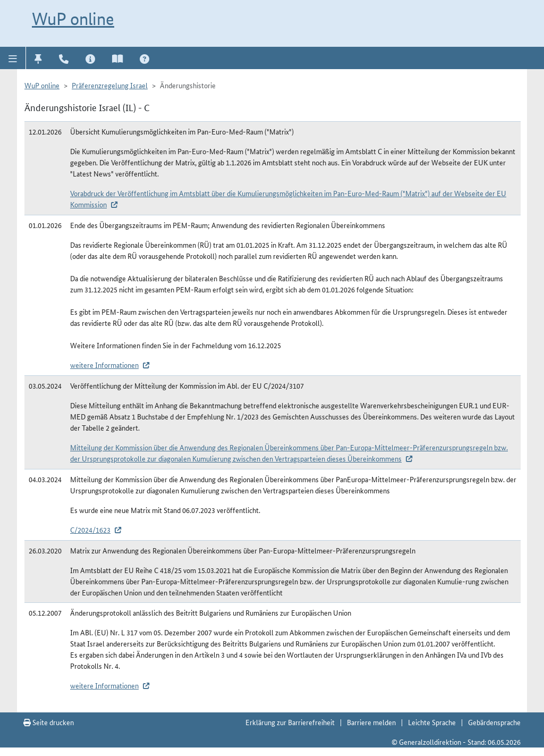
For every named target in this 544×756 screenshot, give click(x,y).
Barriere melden (371, 722)
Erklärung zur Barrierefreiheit (290, 722)
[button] (13, 58)
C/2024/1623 (90, 530)
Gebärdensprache (494, 722)
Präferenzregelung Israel (110, 85)
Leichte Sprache (432, 722)
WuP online (73, 19)
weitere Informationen (104, 365)
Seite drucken (49, 722)
